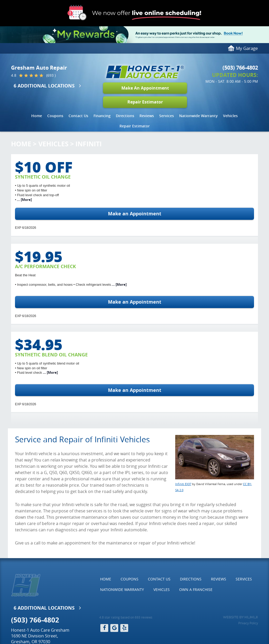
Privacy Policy (248, 623)
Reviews (147, 116)
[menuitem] (37, 116)
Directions (125, 116)
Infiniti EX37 (183, 484)
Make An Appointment (145, 88)
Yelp (124, 628)
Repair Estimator (145, 102)
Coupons (55, 116)
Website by (240, 617)
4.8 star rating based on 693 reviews (126, 617)
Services (167, 116)
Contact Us (78, 116)
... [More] (24, 200)
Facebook (104, 628)
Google (114, 628)
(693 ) (51, 75)
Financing (102, 116)
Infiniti (89, 144)
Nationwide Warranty (198, 116)
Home (37, 116)
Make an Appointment (135, 214)
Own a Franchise (196, 590)
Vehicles (230, 116)
